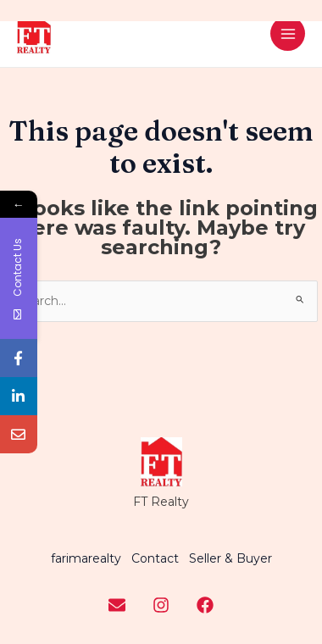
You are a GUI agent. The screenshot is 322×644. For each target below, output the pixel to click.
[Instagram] (161, 605)
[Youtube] (117, 605)
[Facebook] (205, 605)
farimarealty (86, 558)
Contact (155, 558)
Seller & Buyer (230, 558)
